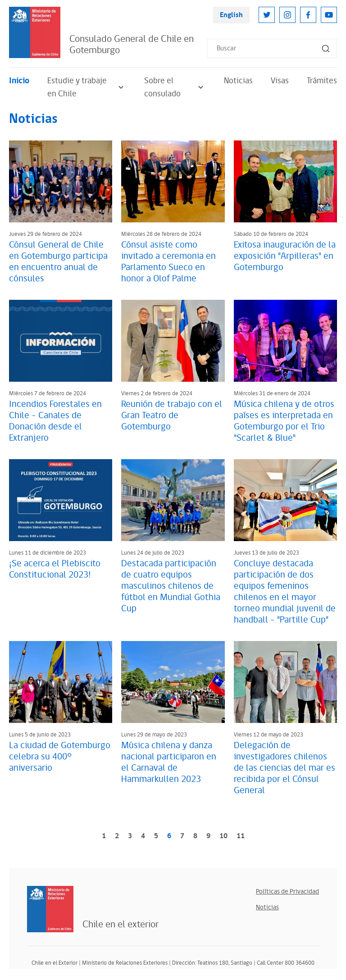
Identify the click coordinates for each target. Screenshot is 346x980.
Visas (280, 81)
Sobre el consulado (175, 87)
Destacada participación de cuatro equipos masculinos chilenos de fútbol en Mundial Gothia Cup (171, 586)
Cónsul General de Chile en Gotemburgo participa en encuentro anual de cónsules (58, 262)
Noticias (238, 81)
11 (241, 836)
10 (223, 836)
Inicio (19, 81)
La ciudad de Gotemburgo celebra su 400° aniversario (60, 757)
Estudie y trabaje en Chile (87, 87)
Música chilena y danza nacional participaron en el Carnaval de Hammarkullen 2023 (169, 762)
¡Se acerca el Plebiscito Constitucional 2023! (55, 569)
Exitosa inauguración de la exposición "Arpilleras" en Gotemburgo (285, 256)
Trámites (322, 81)
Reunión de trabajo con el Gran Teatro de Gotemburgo (172, 415)
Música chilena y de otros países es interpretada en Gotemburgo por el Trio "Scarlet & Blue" (284, 421)
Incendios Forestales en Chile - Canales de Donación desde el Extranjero (55, 421)
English (231, 15)
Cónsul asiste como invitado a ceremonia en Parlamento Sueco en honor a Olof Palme (168, 262)
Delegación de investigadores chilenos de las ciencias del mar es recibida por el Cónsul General (285, 768)
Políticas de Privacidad (287, 892)
